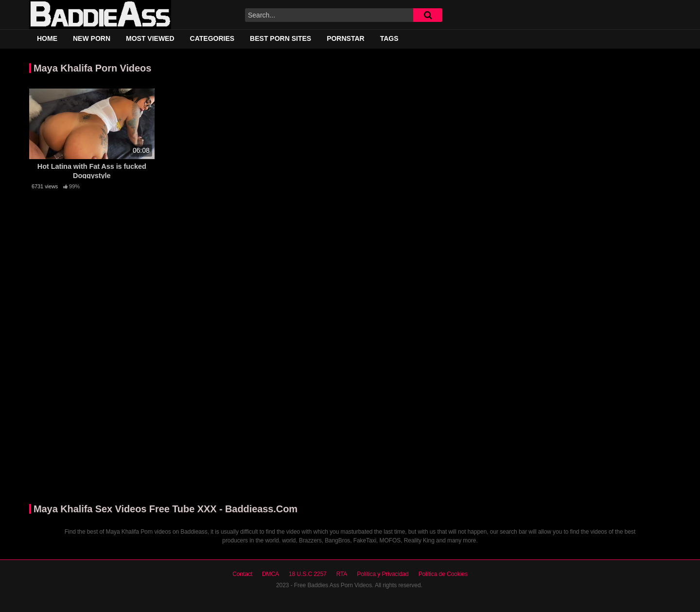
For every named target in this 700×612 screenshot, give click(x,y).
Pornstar (346, 38)
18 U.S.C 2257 (308, 574)
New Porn (92, 38)
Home (47, 38)
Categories (212, 38)
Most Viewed (150, 38)
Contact (242, 574)
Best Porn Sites (280, 38)
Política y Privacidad (383, 574)
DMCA (271, 574)
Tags (389, 38)
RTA (342, 574)
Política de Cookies (443, 574)
